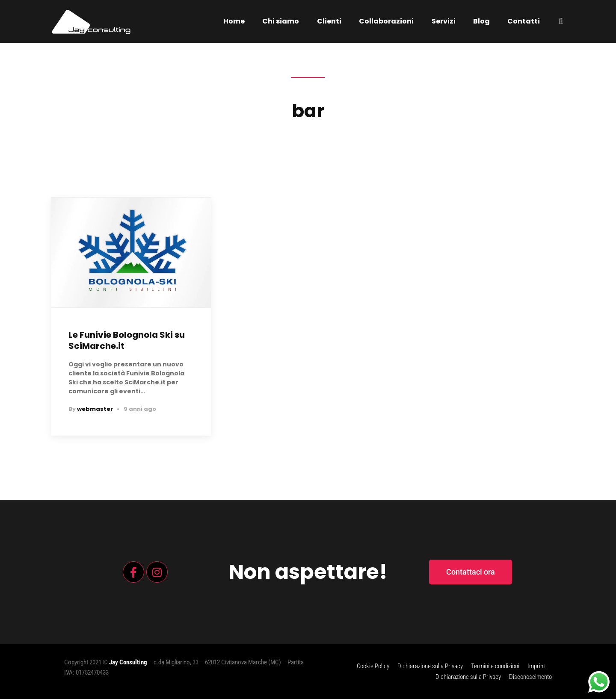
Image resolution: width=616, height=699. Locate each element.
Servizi (444, 21)
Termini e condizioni (495, 666)
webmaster (95, 409)
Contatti (524, 21)
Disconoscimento (530, 677)
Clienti (329, 21)
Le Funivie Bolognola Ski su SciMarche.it (127, 340)
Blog (481, 21)
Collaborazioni (386, 21)
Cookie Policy (373, 666)
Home (234, 21)
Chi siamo (281, 21)
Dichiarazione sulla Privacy (430, 666)
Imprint (536, 666)
